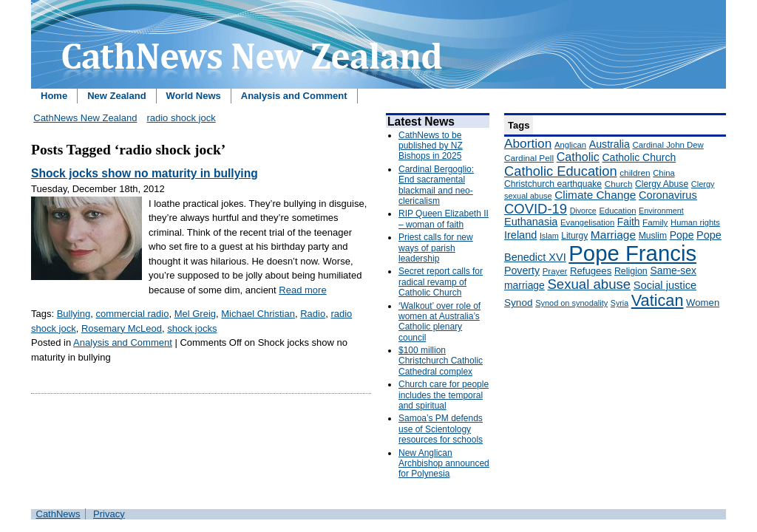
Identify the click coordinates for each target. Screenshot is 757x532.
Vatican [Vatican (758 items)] (658, 300)
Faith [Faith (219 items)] (629, 222)
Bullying (74, 314)
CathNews (58, 514)
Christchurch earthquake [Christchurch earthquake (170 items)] (553, 184)
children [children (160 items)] (635, 173)
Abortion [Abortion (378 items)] (528, 143)
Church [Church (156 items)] (619, 184)
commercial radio (132, 314)
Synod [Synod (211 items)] (519, 303)
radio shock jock (181, 118)
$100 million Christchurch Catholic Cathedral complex (441, 361)
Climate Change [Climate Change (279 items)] (595, 195)
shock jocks (192, 328)
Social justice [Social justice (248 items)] (665, 285)
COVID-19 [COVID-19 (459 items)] (536, 209)
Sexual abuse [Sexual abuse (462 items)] (589, 284)
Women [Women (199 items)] (703, 303)
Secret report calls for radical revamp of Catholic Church (441, 282)
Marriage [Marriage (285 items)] (613, 235)
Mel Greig (195, 314)
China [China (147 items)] (663, 173)
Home (54, 96)
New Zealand (116, 96)
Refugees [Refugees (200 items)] (591, 271)
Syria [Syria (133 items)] (619, 303)
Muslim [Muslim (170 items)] (653, 236)
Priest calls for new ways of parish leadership (436, 248)
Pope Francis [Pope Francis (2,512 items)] (632, 253)
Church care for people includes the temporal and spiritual (444, 395)
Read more (302, 290)
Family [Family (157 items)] (655, 222)
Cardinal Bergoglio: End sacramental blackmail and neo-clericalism (436, 185)
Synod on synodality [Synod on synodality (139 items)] (571, 303)
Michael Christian (258, 314)
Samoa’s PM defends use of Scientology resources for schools (441, 429)
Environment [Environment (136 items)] (661, 211)
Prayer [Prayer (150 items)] (555, 271)
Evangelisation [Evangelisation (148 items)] (587, 222)
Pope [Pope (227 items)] (682, 235)
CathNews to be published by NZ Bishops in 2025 (431, 146)
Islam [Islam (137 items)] (549, 236)
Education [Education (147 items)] (617, 211)
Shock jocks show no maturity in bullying (145, 173)
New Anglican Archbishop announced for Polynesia (444, 464)
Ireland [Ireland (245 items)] (520, 235)
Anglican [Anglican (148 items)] (570, 145)
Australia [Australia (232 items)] (610, 144)
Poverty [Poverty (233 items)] (522, 270)
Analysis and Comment (294, 96)
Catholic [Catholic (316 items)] (578, 157)
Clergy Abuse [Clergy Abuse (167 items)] (662, 184)
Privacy (109, 514)
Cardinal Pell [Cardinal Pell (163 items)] (529, 158)
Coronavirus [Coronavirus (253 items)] (668, 195)
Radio (313, 314)
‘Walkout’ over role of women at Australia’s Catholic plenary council (439, 322)
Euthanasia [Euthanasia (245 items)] (531, 222)
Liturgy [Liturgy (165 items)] (574, 236)
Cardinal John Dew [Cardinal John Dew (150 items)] (668, 145)
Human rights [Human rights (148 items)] (695, 222)
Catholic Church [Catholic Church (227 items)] (639, 157)
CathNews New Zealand (85, 118)
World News (194, 96)
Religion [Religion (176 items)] (631, 271)
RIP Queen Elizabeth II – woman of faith (444, 219)
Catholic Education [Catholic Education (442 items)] (561, 171)
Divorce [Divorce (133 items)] (583, 211)
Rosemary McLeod (122, 328)
